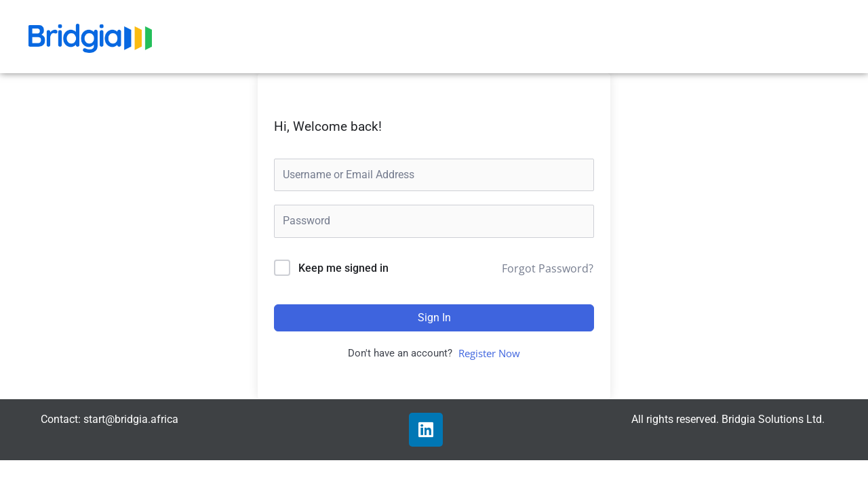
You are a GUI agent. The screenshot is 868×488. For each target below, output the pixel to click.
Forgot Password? (548, 268)
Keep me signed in (343, 268)
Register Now (489, 353)
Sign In (434, 318)
